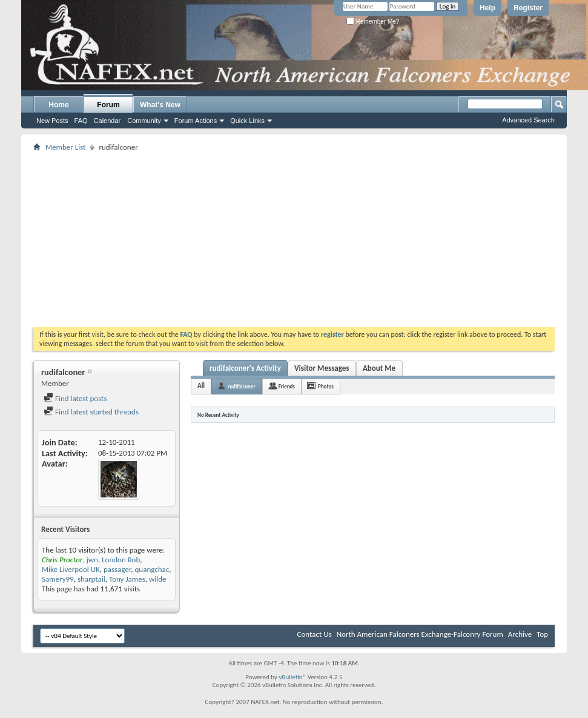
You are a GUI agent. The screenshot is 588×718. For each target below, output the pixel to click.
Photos (326, 386)
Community (144, 121)
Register (528, 8)
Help (487, 8)
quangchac (152, 569)
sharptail (91, 579)
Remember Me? (373, 22)
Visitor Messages (322, 368)
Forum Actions (196, 121)
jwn (92, 560)
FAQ (81, 121)
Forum (108, 105)
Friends (287, 386)
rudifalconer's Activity (245, 368)
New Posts (52, 121)
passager (117, 569)
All (201, 386)
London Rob (121, 560)
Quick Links (247, 121)
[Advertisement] (294, 239)
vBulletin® (292, 677)
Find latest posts (75, 398)
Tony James (127, 579)
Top (542, 634)
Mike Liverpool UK (71, 569)
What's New (160, 105)
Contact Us (315, 634)
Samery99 (58, 579)
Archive (520, 634)
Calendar (107, 121)
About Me (379, 368)
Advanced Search (528, 120)
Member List (65, 147)
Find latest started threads (91, 412)
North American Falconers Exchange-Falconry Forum (420, 634)
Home (58, 105)
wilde (158, 579)
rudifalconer (242, 386)
